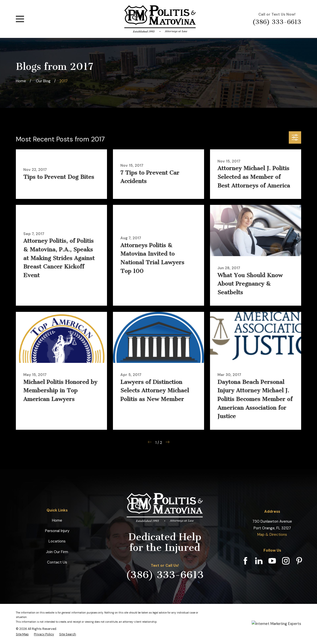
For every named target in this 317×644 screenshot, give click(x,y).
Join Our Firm (57, 552)
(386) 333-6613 (277, 22)
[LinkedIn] (259, 561)
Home (57, 520)
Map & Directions (272, 535)
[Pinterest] (299, 561)
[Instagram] (286, 561)
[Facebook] (245, 561)
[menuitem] (22, 634)
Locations (57, 541)
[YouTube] (272, 561)
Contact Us (57, 562)
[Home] (160, 19)
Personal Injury (57, 531)
